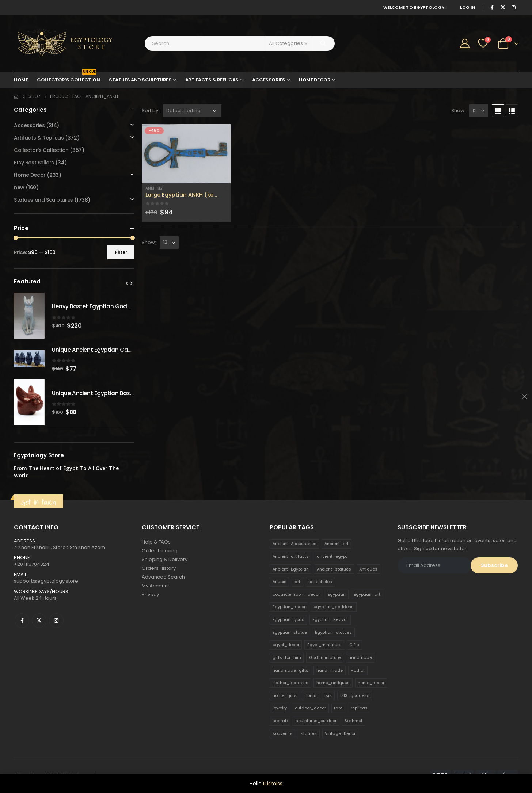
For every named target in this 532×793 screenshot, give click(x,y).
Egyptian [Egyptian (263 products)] (337, 594)
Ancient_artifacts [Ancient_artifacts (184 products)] (291, 556)
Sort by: (151, 110)
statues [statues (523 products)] (309, 733)
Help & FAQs (156, 542)
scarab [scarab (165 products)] (280, 721)
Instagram (56, 621)
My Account (155, 586)
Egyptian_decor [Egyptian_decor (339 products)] (289, 607)
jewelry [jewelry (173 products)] (280, 708)
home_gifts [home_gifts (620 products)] (285, 695)
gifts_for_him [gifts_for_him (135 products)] (287, 657)
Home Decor (315, 80)
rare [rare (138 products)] (338, 708)
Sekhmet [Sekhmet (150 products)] (354, 721)
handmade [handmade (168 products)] (360, 657)
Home (21, 80)
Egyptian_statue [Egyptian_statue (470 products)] (290, 632)
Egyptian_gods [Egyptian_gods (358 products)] (288, 619)
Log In (468, 7)
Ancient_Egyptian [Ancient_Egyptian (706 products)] (291, 569)
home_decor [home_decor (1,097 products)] (371, 683)
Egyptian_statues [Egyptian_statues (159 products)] (333, 632)
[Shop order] (192, 111)
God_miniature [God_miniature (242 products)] (325, 657)
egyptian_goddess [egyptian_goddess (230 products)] (334, 607)
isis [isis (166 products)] (328, 695)
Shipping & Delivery (165, 559)
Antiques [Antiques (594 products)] (368, 569)
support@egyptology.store (46, 581)
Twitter (39, 621)
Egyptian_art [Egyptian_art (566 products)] (367, 594)
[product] (186, 154)
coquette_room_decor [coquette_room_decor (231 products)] (296, 594)
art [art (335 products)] (297, 582)
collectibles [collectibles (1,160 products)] (320, 582)
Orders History (159, 568)
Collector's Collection (41, 150)
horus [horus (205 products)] (311, 695)
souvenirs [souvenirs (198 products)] (283, 733)
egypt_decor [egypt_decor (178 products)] (286, 645)
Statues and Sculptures (140, 80)
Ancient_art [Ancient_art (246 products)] (337, 544)
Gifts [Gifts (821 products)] (354, 645)
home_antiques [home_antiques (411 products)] (333, 683)
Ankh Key (154, 188)
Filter (121, 252)
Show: (458, 110)
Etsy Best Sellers (34, 163)
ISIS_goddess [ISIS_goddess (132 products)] (355, 695)
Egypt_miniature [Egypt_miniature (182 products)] (324, 645)
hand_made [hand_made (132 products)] (330, 670)
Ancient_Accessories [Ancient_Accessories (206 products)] (294, 544)
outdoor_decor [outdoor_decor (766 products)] (310, 708)
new (19, 187)
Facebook (22, 621)
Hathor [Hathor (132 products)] (358, 670)
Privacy (150, 594)
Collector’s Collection (68, 78)
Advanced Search (163, 577)
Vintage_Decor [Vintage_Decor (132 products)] (340, 733)
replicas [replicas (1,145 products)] (359, 708)
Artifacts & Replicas (212, 80)
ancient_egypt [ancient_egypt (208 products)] (332, 556)
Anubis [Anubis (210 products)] (280, 582)
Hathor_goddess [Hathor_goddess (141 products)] (290, 683)
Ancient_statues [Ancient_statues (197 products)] (334, 569)
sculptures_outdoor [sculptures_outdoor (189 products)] (316, 721)
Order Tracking (160, 551)
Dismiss (273, 784)
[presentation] (127, 283)
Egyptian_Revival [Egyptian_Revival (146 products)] (330, 619)
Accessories (269, 80)
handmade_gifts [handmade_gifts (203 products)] (290, 670)
